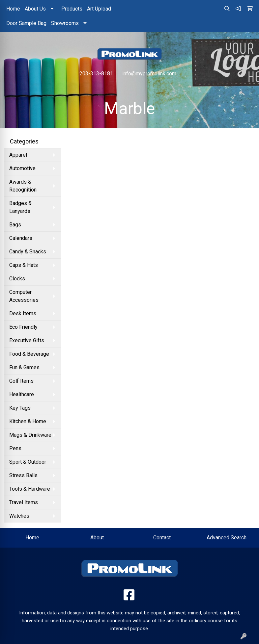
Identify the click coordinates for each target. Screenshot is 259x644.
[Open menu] (246, 88)
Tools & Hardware (30, 489)
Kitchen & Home (28, 421)
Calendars (21, 238)
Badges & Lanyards (20, 207)
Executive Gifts (27, 340)
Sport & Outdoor (28, 462)
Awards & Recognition (23, 186)
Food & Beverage (29, 354)
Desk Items (23, 313)
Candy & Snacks (28, 252)
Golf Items (21, 381)
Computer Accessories (24, 296)
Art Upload (99, 9)
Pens (15, 448)
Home (13, 9)
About (97, 538)
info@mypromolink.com (149, 74)
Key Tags (20, 408)
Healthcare (22, 394)
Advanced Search (227, 538)
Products (72, 9)
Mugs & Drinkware (30, 435)
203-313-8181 (96, 74)
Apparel (18, 155)
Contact (162, 538)
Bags (15, 225)
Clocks (17, 279)
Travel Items (24, 502)
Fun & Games (24, 367)
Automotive (22, 168)
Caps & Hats (24, 265)
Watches (19, 516)
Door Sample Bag (26, 23)
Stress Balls (23, 475)
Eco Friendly (23, 327)
